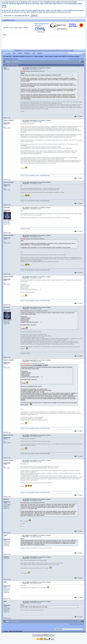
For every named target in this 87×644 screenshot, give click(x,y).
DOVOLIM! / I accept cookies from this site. (17, 16)
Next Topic (81, 59)
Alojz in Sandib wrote (26, 311)
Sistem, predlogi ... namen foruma (44, 56)
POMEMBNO (18, 51)
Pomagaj (65, 51)
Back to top (7, 118)
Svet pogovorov (7, 56)
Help (14, 53)
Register (26, 28)
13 (13, 62)
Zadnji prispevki (32, 51)
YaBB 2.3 (52, 635)
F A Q (25, 51)
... (11, 62)
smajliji (71, 51)
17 (19, 62)
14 (14, 62)
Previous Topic (73, 59)
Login (20, 28)
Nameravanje (51, 51)
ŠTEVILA (59, 51)
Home (9, 53)
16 (17, 62)
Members (27, 53)
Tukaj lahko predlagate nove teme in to (23, 56)
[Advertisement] (44, 43)
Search (20, 53)
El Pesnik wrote (25, 71)
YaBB (34, 636)
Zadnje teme (42, 51)
